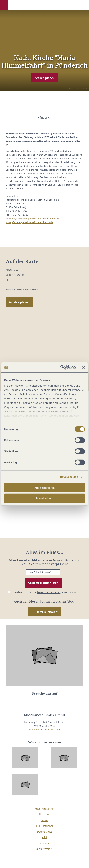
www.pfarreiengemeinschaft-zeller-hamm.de (29, 222)
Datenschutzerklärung (49, 592)
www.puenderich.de (27, 290)
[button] (4, 5)
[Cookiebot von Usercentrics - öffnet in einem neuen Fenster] (60, 367)
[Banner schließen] (84, 367)
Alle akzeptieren (44, 488)
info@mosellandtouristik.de (44, 730)
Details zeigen (69, 477)
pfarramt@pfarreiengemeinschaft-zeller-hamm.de (32, 219)
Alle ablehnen (44, 498)
